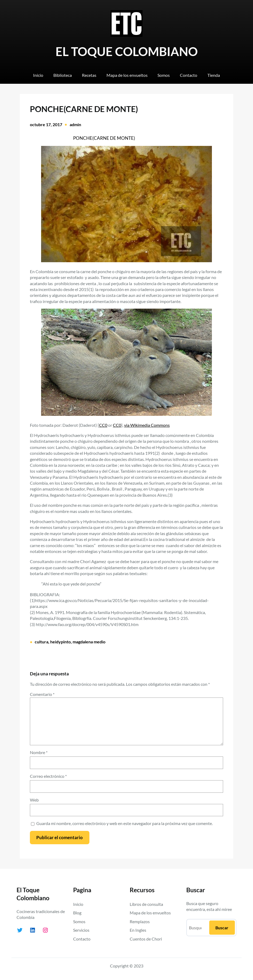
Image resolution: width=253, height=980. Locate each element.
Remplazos (140, 921)
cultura (41, 642)
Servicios (81, 930)
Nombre (39, 752)
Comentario (42, 694)
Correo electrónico (48, 776)
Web (34, 800)
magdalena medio (89, 642)
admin (75, 124)
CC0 (103, 425)
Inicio (78, 904)
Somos (79, 921)
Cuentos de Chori (146, 939)
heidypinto (60, 642)
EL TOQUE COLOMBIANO (127, 51)
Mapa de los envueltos (150, 913)
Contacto (82, 939)
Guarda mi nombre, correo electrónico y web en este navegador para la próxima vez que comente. (124, 823)
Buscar (222, 928)
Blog (77, 913)
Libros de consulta (146, 904)
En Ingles (138, 930)
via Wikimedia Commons (147, 425)
